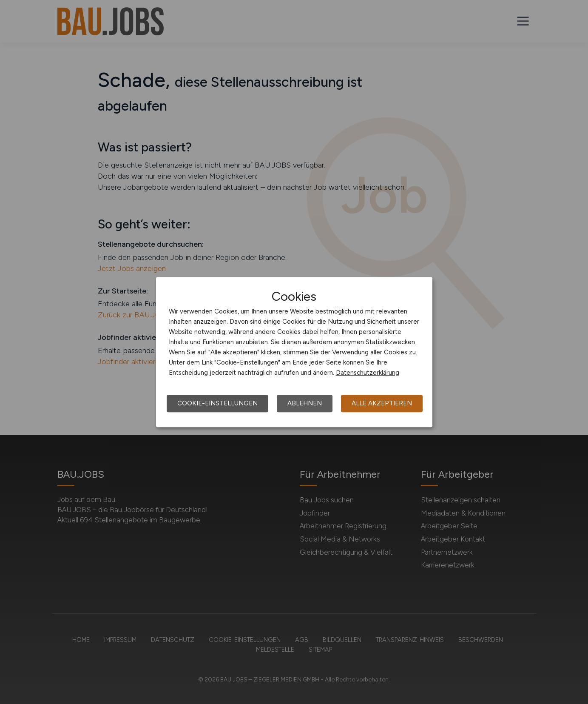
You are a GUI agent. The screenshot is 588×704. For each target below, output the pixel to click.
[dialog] (294, 352)
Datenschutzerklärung (368, 373)
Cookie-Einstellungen (217, 403)
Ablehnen (305, 403)
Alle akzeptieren (382, 403)
